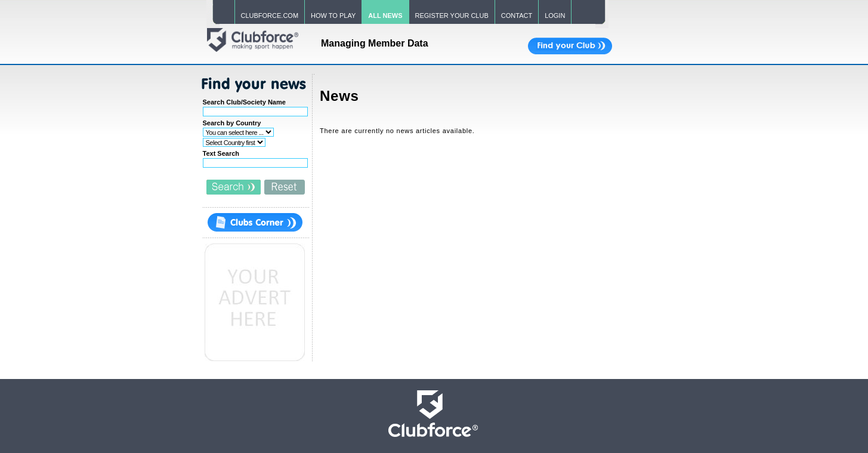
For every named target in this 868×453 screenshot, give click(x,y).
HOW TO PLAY (333, 16)
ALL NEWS (385, 16)
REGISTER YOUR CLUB (452, 16)
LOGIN (555, 16)
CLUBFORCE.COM (270, 16)
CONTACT (517, 16)
